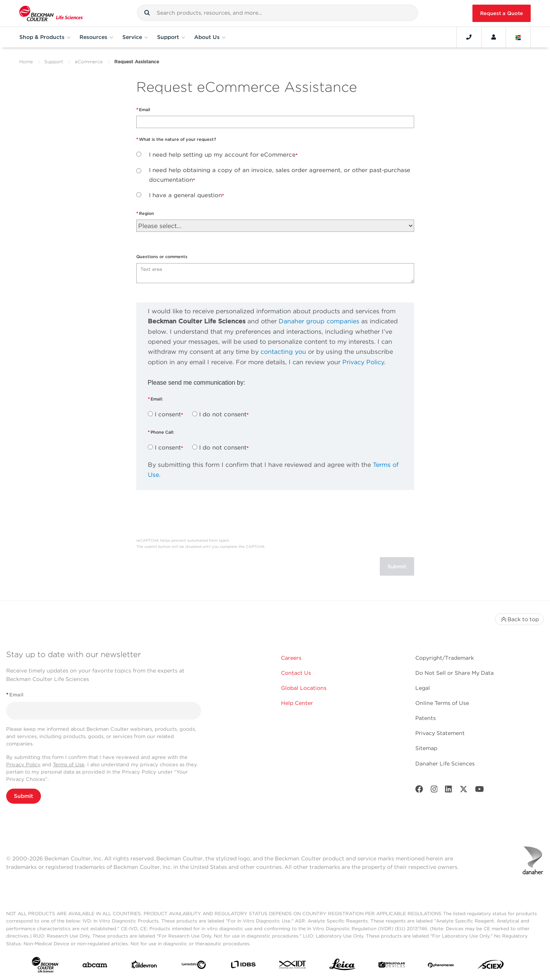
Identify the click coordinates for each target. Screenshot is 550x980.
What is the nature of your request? (178, 139)
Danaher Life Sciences (445, 764)
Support (54, 62)
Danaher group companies (319, 321)
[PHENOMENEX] (441, 966)
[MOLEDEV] (392, 966)
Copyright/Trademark (445, 658)
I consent (168, 414)
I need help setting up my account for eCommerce (222, 155)
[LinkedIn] (448, 791)
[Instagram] (434, 791)
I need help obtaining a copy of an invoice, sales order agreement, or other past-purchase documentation (280, 175)
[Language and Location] (518, 37)
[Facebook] (419, 791)
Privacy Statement (440, 733)
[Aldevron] (144, 966)
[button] (147, 13)
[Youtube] (480, 791)
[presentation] (195, 517)
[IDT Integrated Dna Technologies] (293, 966)
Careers (291, 658)
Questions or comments (162, 257)
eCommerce (89, 62)
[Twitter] (464, 791)
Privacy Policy (363, 362)
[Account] (494, 37)
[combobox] (278, 13)
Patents (426, 718)
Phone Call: (163, 432)
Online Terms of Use (442, 703)
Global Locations (304, 688)
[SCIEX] (491, 966)
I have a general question (185, 195)
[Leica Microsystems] (342, 966)
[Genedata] (194, 966)
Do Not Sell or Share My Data (454, 673)
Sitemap (426, 748)
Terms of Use (69, 765)
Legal (423, 688)
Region (146, 213)
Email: (157, 399)
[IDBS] (243, 966)
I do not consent (223, 414)
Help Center (297, 703)
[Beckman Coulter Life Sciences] (51, 13)
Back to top (519, 619)
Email (145, 110)
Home (26, 62)
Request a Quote (502, 13)
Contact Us (296, 673)
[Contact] (469, 37)
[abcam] (95, 966)
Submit (24, 796)
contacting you (283, 352)
